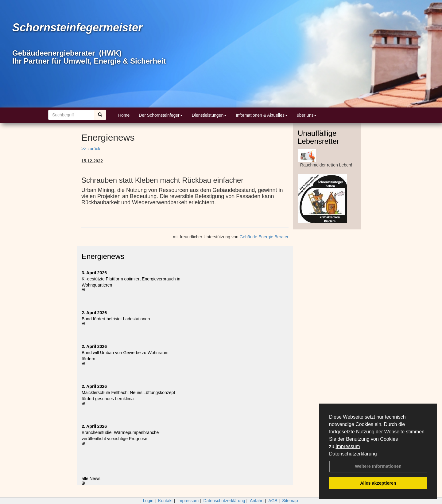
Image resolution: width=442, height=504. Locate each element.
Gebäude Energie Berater (264, 237)
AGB (273, 501)
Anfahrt (257, 501)
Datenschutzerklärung (353, 454)
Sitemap (290, 501)
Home (124, 115)
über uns (307, 115)
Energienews (103, 256)
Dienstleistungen (209, 115)
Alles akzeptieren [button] (378, 483)
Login (148, 501)
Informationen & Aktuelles (262, 115)
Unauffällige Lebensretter (318, 137)
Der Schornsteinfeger (161, 115)
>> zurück (91, 149)
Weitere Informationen (378, 466)
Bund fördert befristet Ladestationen (116, 319)
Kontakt (165, 501)
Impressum (348, 446)
